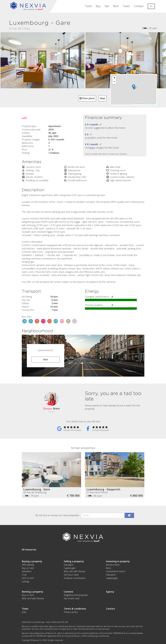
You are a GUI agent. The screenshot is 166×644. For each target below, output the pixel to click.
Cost (24, 575)
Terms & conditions (75, 609)
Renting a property (32, 592)
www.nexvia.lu (104, 629)
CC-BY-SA (148, 104)
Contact (139, 6)
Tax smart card (72, 598)
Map (103, 98)
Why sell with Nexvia (74, 571)
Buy (98, 6)
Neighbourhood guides (76, 595)
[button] (134, 87)
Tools (88, 6)
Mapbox (154, 104)
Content (68, 592)
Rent (116, 6)
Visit (46, 359)
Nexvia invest (113, 565)
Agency (110, 592)
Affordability (28, 565)
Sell (107, 6)
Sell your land (71, 575)
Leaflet (135, 104)
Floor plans (87, 98)
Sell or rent (28, 578)
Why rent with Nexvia (33, 598)
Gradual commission (75, 578)
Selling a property (74, 561)
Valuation (27, 571)
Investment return (116, 571)
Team (126, 6)
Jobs (24, 612)
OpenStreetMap (142, 104)
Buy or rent (28, 568)
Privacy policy (71, 612)
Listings (26, 581)
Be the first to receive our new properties (57, 515)
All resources (29, 549)
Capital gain (70, 568)
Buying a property (32, 561)
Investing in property (118, 561)
